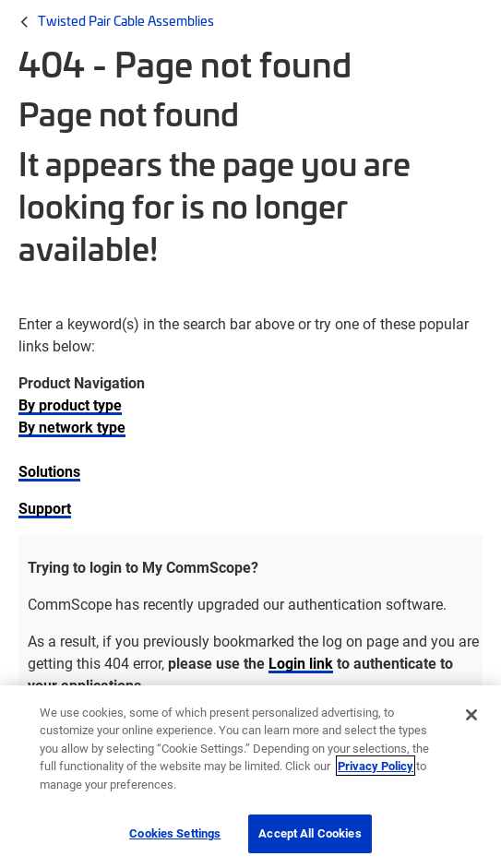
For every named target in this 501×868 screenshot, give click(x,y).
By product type (70, 404)
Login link (301, 663)
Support (45, 508)
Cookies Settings (175, 833)
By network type (72, 427)
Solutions (49, 471)
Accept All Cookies (310, 833)
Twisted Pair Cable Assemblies (126, 20)
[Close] (471, 715)
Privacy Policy (376, 766)
